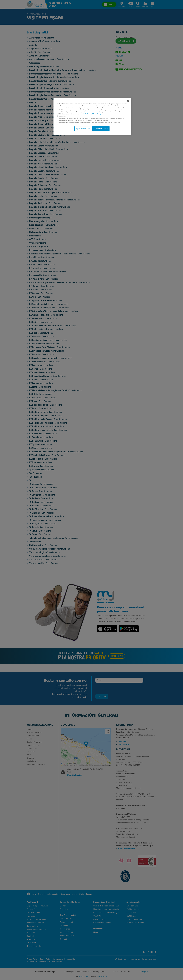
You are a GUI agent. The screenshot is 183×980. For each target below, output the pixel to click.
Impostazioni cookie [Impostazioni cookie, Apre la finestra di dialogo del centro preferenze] (83, 129)
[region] (92, 117)
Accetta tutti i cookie (101, 129)
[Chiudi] (128, 101)
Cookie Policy (85, 114)
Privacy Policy (96, 114)
